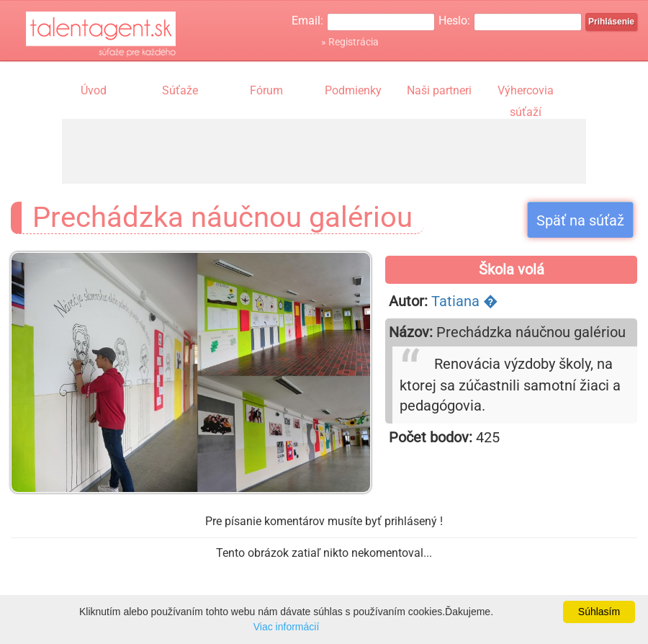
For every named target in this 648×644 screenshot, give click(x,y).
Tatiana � (465, 301)
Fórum (266, 90)
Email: (307, 21)
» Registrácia (350, 42)
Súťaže (180, 90)
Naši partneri (439, 90)
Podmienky (353, 90)
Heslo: (454, 21)
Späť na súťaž (580, 220)
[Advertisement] (324, 151)
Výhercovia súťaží (526, 92)
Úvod (94, 90)
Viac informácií (287, 627)
